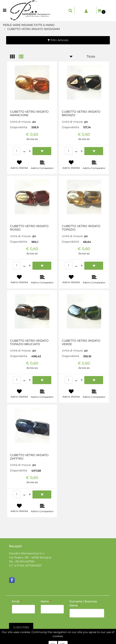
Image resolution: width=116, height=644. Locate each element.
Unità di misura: (21, 122)
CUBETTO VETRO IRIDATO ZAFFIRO (29, 457)
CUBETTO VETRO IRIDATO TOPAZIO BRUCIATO (29, 342)
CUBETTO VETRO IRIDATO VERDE (81, 342)
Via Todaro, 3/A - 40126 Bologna (30, 557)
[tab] (14, 57)
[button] (70, 11)
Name (46, 601)
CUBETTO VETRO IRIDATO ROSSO (29, 228)
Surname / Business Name (83, 603)
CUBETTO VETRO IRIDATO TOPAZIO (81, 228)
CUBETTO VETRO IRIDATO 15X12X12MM (34, 29)
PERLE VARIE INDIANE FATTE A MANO (29, 25)
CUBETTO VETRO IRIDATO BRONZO (81, 113)
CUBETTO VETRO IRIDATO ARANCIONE (29, 113)
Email (17, 601)
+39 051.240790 (24, 561)
